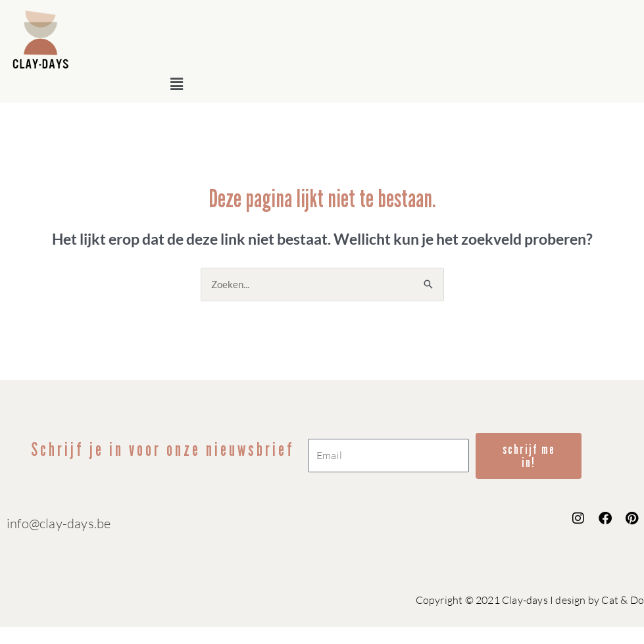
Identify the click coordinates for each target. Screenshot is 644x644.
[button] (401, 84)
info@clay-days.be (59, 523)
